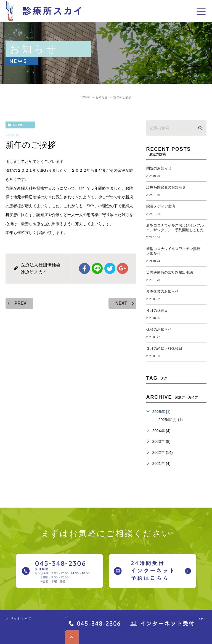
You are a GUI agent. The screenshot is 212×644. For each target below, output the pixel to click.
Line (97, 268)
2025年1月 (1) (171, 420)
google (123, 268)
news (18, 125)
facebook (84, 268)
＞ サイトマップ (18, 619)
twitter (110, 268)
